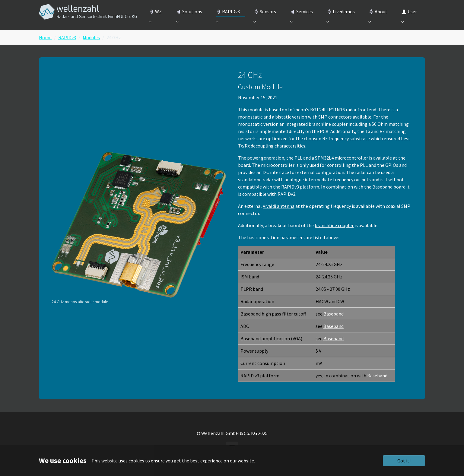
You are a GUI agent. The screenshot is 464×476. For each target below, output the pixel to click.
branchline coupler (334, 235)
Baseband (383, 196)
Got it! (404, 461)
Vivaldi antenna (279, 216)
